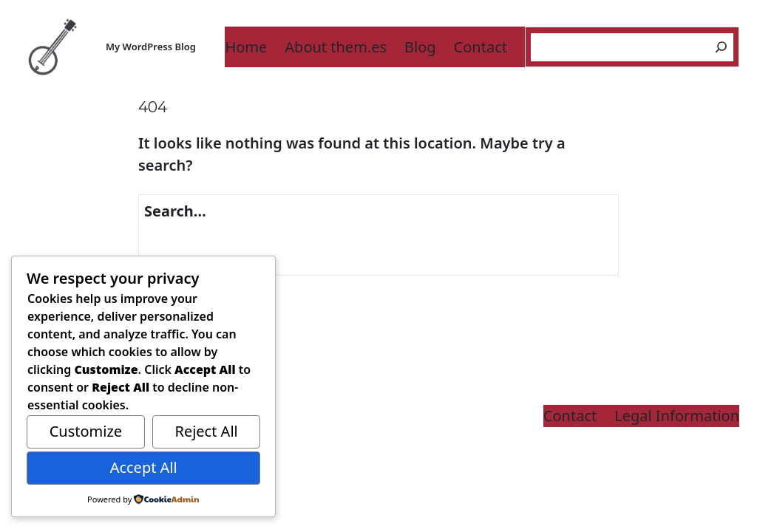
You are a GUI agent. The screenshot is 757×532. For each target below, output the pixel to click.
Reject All (206, 431)
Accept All (144, 467)
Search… (175, 211)
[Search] (721, 47)
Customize (86, 431)
